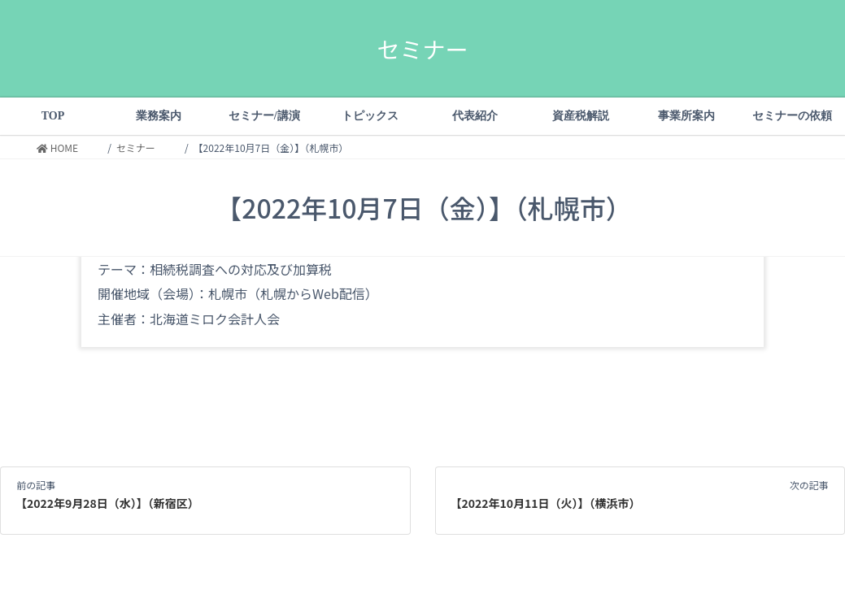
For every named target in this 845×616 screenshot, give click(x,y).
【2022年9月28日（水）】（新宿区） (107, 503)
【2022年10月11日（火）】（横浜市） (546, 503)
